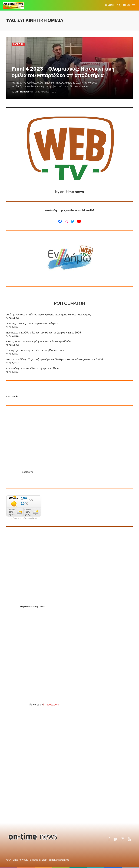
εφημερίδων (41, 607)
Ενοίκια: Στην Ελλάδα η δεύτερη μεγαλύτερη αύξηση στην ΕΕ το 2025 (44, 333)
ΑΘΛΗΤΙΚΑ (18, 44)
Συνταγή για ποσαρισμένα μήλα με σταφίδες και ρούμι (35, 351)
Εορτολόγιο (28, 472)
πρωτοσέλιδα (27, 607)
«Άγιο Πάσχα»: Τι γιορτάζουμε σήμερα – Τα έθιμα (32, 369)
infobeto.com (51, 705)
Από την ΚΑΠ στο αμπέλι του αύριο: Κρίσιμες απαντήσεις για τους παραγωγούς (49, 315)
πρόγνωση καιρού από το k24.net (24, 518)
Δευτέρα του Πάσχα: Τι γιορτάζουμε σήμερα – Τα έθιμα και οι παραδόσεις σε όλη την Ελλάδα (55, 359)
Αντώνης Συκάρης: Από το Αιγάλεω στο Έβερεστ (32, 324)
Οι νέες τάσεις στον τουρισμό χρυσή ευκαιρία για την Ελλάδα (39, 342)
